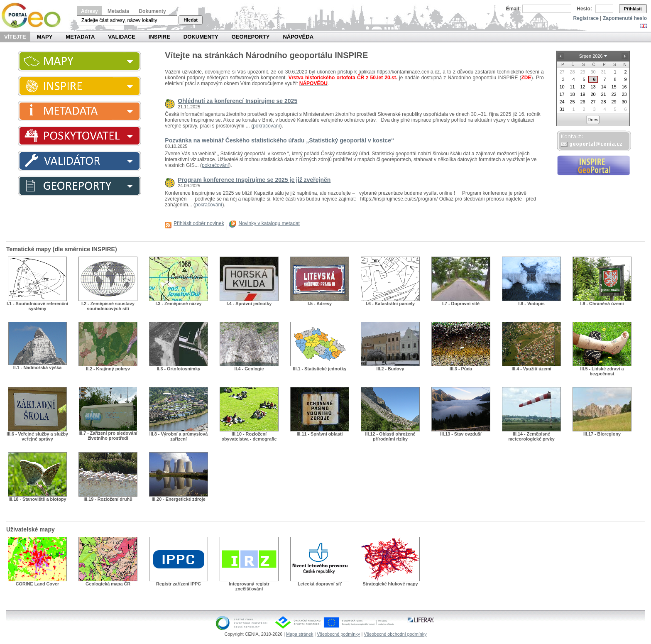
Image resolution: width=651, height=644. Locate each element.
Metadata (118, 11)
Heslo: (584, 9)
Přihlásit (633, 9)
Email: (514, 9)
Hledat (191, 20)
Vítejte (15, 37)
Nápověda (298, 37)
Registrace (586, 18)
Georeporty (251, 37)
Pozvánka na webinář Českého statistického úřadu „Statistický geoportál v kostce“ (279, 140)
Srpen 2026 (591, 56)
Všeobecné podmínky (338, 634)
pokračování (266, 126)
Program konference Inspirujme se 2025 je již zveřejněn (254, 180)
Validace (121, 37)
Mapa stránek (300, 634)
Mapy (45, 37)
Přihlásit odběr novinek (199, 223)
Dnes (593, 120)
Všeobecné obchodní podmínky (395, 634)
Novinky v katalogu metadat (269, 223)
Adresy (89, 11)
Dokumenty (152, 11)
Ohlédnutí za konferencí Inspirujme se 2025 (237, 101)
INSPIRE (159, 37)
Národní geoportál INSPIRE (34, 16)
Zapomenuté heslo (625, 18)
